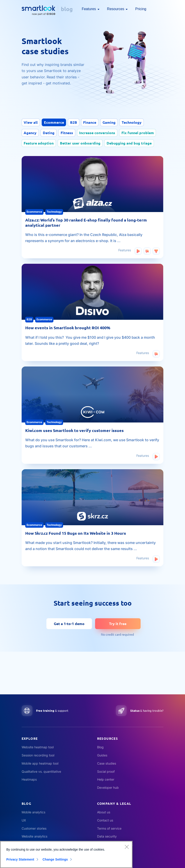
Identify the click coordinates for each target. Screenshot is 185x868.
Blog (100, 747)
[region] (66, 854)
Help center (106, 779)
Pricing (141, 9)
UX (24, 820)
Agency (31, 133)
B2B (75, 122)
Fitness (68, 133)
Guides (102, 755)
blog (67, 9)
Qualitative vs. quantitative (41, 771)
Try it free (118, 622)
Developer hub (108, 787)
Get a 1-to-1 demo (69, 622)
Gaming (112, 122)
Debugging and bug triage (131, 143)
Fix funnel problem (140, 133)
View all (31, 122)
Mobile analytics (33, 812)
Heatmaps (29, 779)
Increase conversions (99, 133)
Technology (135, 122)
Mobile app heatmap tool (40, 763)
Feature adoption (39, 143)
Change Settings (57, 859)
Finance (92, 122)
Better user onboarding (81, 143)
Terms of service (109, 828)
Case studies (107, 763)
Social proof (106, 771)
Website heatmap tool (38, 747)
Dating (50, 133)
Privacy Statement (20, 859)
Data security (107, 836)
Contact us (105, 820)
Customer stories (34, 828)
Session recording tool (38, 755)
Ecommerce (55, 122)
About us (104, 812)
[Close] (127, 847)
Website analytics (34, 836)
